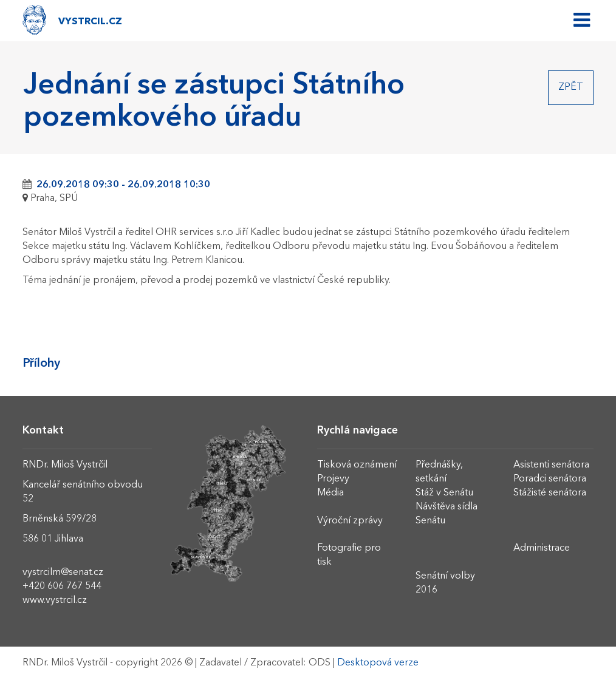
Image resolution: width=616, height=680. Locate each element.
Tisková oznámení (357, 465)
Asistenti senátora (551, 465)
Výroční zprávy (350, 521)
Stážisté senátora (550, 493)
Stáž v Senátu (444, 493)
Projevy (333, 479)
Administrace (542, 548)
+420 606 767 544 (62, 586)
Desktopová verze (378, 663)
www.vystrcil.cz (55, 600)
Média (330, 493)
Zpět (571, 87)
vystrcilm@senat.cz (63, 573)
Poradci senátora (550, 479)
